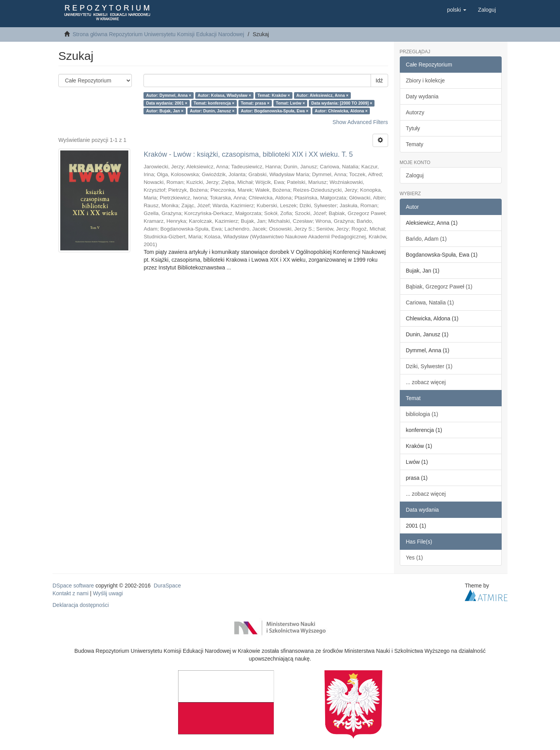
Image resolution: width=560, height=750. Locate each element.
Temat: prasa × (255, 103)
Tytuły (413, 128)
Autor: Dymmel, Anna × (169, 95)
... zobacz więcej (426, 382)
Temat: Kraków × (274, 95)
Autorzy (415, 112)
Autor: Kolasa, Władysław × (224, 95)
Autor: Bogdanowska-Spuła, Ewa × (275, 111)
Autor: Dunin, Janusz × (212, 111)
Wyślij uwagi (108, 593)
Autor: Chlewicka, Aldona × (341, 111)
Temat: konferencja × (214, 103)
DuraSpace (167, 586)
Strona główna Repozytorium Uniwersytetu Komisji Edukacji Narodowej (158, 34)
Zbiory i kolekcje (425, 80)
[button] (457, 10)
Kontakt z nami (71, 593)
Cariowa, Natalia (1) (430, 302)
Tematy (415, 144)
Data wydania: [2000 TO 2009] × (342, 103)
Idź (379, 80)
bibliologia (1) (422, 414)
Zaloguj (415, 175)
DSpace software (73, 586)
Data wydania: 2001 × (167, 103)
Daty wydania (422, 96)
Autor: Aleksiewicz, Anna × (322, 95)
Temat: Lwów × (290, 103)
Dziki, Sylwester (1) (429, 366)
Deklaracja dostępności (81, 605)
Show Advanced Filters (360, 122)
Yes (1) (415, 558)
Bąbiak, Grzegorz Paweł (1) (439, 287)
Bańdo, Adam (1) (426, 239)
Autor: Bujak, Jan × (165, 111)
